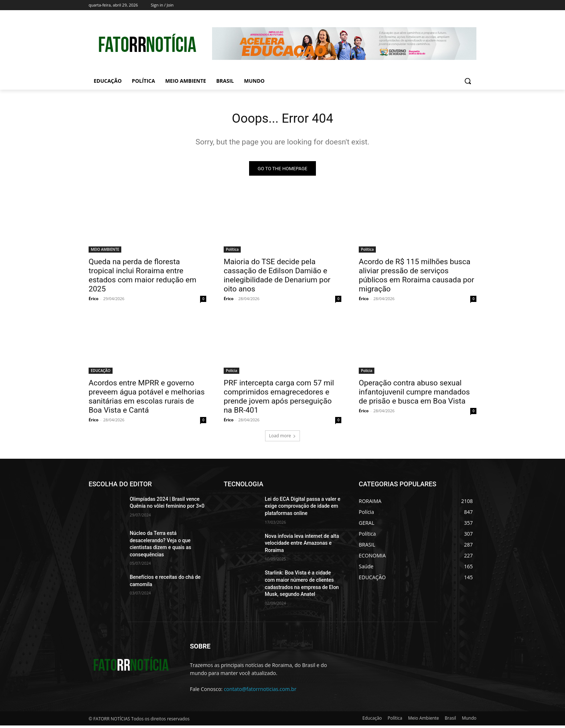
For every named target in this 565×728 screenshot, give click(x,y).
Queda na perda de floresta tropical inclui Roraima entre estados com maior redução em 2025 (143, 278)
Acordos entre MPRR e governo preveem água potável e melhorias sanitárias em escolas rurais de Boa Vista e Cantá (147, 399)
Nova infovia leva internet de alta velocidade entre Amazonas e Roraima (302, 546)
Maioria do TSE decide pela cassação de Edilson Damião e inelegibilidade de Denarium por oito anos (277, 278)
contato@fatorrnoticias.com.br (260, 692)
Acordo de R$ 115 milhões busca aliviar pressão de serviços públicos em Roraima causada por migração (416, 278)
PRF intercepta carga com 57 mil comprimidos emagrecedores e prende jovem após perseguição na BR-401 (279, 399)
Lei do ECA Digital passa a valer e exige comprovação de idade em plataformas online (302, 509)
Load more (283, 438)
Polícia (231, 373)
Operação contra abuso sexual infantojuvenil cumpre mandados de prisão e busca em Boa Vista (414, 394)
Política (232, 252)
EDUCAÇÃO (101, 373)
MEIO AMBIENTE (105, 252)
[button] (468, 81)
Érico (94, 301)
